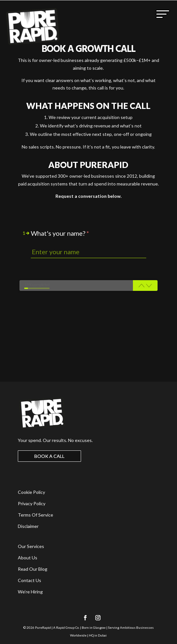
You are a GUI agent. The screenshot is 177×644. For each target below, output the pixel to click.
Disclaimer (28, 526)
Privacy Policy (32, 503)
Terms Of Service (35, 515)
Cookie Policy (31, 492)
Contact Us (29, 580)
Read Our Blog (33, 569)
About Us (28, 558)
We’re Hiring (30, 592)
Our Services (31, 546)
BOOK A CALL (49, 456)
